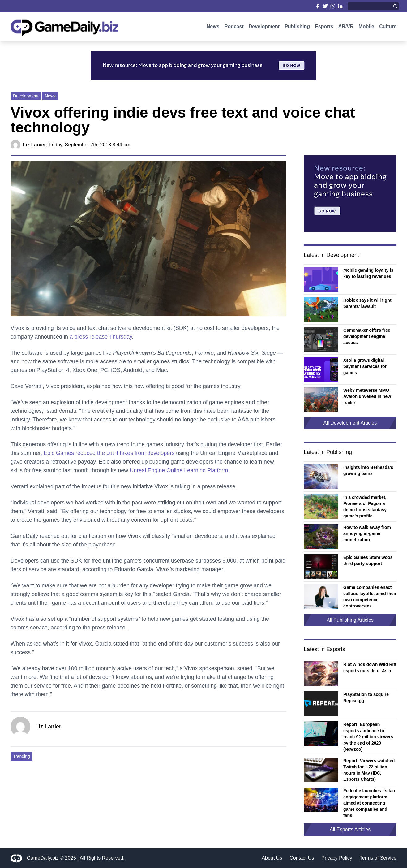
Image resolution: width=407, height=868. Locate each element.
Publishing (297, 27)
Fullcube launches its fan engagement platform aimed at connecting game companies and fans (369, 803)
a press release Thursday (101, 337)
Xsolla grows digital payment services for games (365, 366)
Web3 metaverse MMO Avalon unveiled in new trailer (367, 396)
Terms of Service (378, 858)
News (213, 27)
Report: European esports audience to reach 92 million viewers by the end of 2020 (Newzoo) (368, 737)
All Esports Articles (350, 829)
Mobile (366, 27)
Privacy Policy (337, 858)
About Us (272, 858)
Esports (324, 27)
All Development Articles (350, 423)
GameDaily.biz (43, 858)
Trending (21, 756)
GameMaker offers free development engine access (367, 336)
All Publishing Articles (350, 620)
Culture (388, 27)
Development (264, 27)
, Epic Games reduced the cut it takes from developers (107, 453)
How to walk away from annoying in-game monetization (367, 533)
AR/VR (346, 27)
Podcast (234, 27)
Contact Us (302, 858)
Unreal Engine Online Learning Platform (179, 470)
